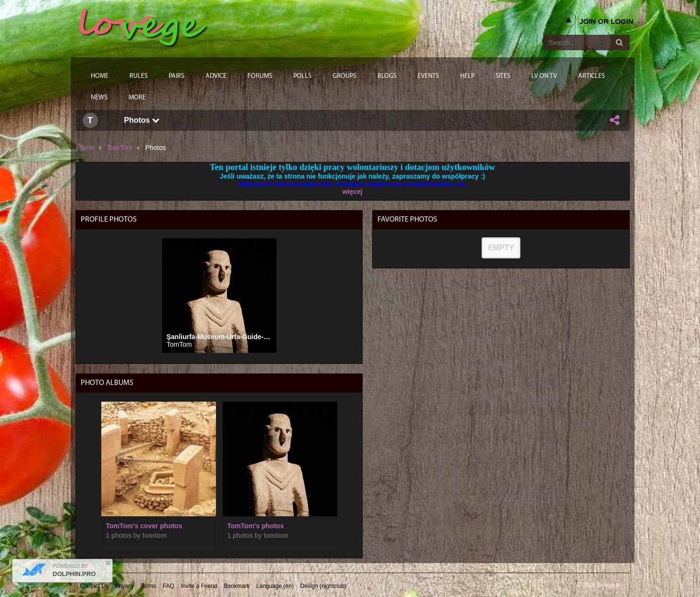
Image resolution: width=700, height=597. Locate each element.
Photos (142, 120)
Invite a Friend (199, 586)
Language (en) (275, 586)
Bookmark (237, 586)
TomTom (120, 148)
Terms (148, 586)
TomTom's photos (256, 526)
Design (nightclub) (323, 586)
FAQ (169, 586)
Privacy (124, 586)
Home (85, 148)
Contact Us (94, 586)
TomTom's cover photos (144, 526)
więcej (352, 192)
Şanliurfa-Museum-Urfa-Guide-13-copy (228, 337)
